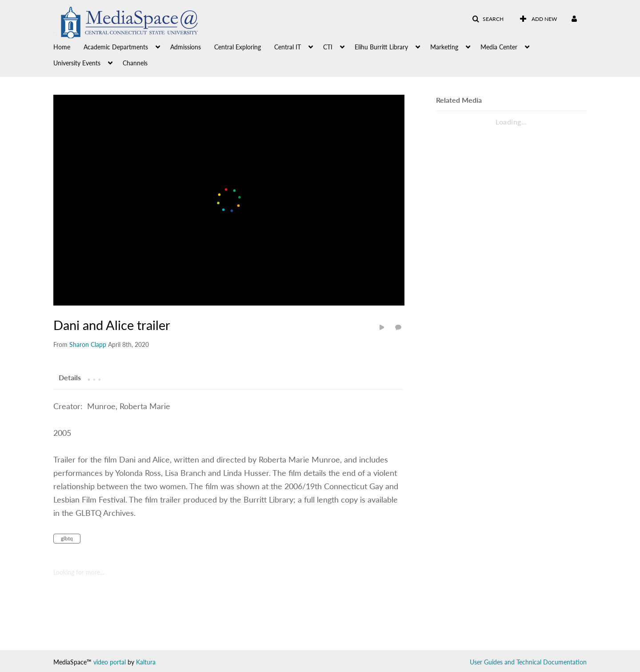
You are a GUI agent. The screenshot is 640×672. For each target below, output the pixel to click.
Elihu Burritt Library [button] (381, 47)
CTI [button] (328, 47)
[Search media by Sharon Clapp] (88, 344)
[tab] (70, 377)
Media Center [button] (499, 47)
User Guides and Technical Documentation (528, 662)
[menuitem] (68, 46)
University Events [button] (77, 63)
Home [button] (62, 47)
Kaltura (146, 662)
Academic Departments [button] (116, 47)
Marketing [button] (444, 47)
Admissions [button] (186, 47)
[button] (488, 19)
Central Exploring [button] (238, 47)
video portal (110, 662)
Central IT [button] (288, 47)
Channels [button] (135, 63)
